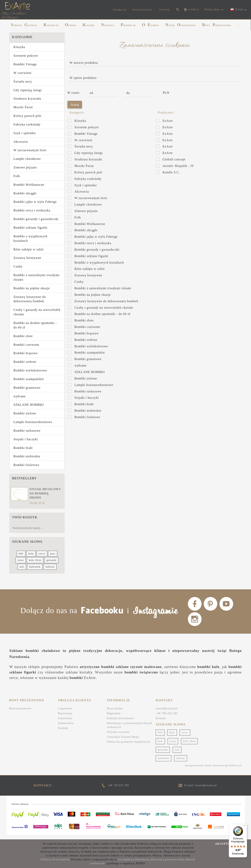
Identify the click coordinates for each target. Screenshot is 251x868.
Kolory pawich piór (28, 116)
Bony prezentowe (20, 712)
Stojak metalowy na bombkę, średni (45, 493)
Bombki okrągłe (25, 193)
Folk (17, 176)
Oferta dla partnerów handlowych (128, 746)
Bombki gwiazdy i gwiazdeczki (36, 219)
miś (22, 567)
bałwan (50, 567)
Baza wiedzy (115, 712)
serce (42, 554)
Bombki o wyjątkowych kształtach (31, 238)
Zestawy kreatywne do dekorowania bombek (30, 299)
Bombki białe (23, 448)
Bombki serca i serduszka (32, 210)
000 (21, 554)
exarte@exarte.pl (167, 712)
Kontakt (63, 732)
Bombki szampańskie (29, 379)
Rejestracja (65, 717)
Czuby (18, 266)
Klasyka (19, 47)
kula (31, 554)
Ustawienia (65, 722)
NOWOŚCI (108, 25)
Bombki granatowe (27, 388)
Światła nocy (23, 81)
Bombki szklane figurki (30, 228)
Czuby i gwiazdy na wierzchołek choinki (37, 312)
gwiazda (51, 560)
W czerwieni (23, 73)
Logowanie (65, 712)
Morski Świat (23, 107)
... (239, 25)
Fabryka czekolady (27, 124)
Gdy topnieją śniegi (28, 90)
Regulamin (114, 717)
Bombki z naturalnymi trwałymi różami (37, 277)
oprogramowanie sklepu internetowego (207, 770)
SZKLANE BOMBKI (29, 405)
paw (53, 554)
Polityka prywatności (120, 722)
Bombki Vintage (25, 64)
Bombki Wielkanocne (29, 185)
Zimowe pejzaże (25, 167)
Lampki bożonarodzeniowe (33, 422)
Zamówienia (66, 727)
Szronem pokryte (26, 56)
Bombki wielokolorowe (30, 370)
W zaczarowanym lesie (30, 150)
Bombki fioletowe (26, 465)
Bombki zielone (25, 413)
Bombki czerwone (26, 345)
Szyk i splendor (25, 133)
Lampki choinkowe (27, 159)
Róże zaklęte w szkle (29, 249)
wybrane (20, 396)
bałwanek (35, 567)
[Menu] (245, 826)
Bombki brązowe (26, 353)
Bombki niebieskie (27, 456)
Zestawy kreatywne (27, 258)
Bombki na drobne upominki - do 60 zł (35, 325)
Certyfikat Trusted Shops (123, 741)
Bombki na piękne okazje (32, 288)
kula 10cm (35, 560)
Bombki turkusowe (27, 431)
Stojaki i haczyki (26, 439)
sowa (21, 560)
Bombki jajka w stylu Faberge (35, 202)
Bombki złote (23, 336)
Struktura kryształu (27, 99)
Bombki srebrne (25, 362)
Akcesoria (21, 142)
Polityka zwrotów (118, 736)
